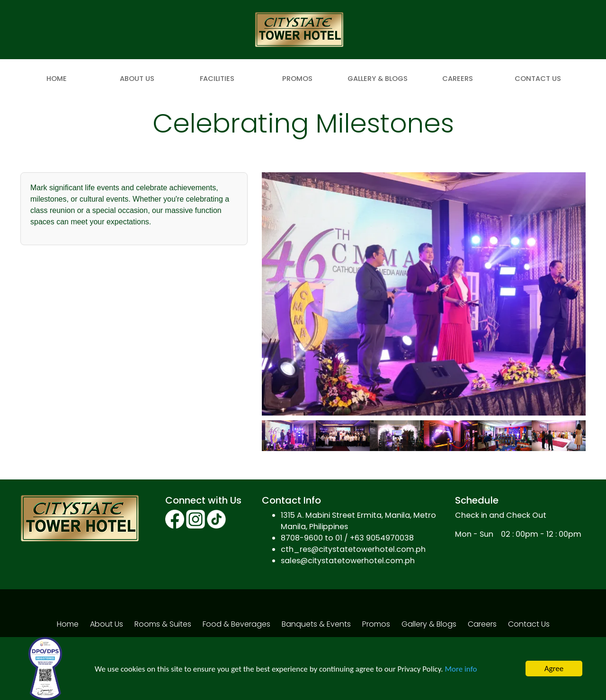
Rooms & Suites (163, 624)
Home (57, 79)
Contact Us (538, 79)
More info (461, 669)
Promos (297, 79)
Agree (554, 669)
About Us (137, 79)
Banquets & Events (316, 624)
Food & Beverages (236, 624)
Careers (458, 79)
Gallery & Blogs (378, 79)
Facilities (217, 79)
